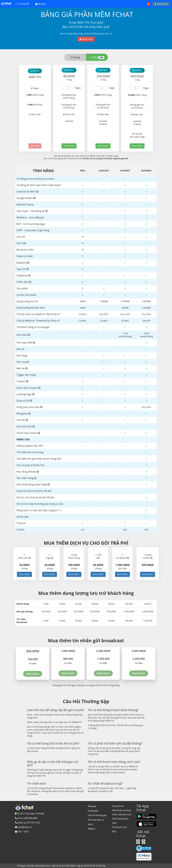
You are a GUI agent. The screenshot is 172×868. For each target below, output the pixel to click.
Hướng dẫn (23, 4)
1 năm (97, 57)
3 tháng (75, 57)
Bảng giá (41, 4)
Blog (114, 831)
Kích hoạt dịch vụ (96, 820)
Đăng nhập (161, 4)
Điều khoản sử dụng (121, 810)
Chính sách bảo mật (122, 815)
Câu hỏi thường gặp (97, 815)
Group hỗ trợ (118, 806)
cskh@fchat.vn (25, 827)
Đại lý (90, 824)
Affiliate (92, 829)
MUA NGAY (69, 146)
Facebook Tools (120, 827)
